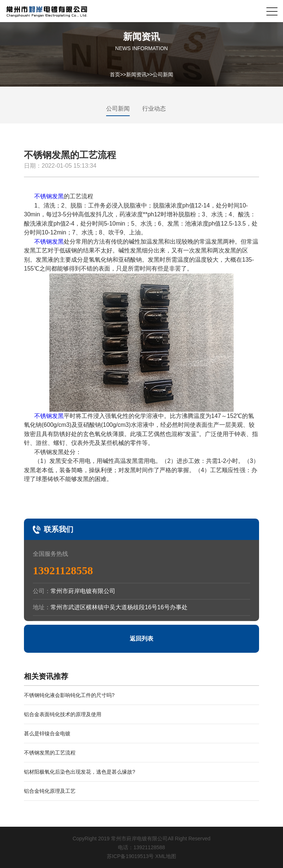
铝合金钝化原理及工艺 (50, 791)
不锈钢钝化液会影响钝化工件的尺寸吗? (69, 695)
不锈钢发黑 (49, 196)
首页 (115, 74)
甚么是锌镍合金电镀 (47, 733)
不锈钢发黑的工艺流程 (50, 753)
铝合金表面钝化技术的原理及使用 (63, 714)
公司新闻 (163, 74)
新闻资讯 (136, 74)
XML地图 (166, 856)
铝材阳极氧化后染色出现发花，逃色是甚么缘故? (80, 772)
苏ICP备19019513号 (130, 856)
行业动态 (154, 109)
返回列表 (141, 639)
